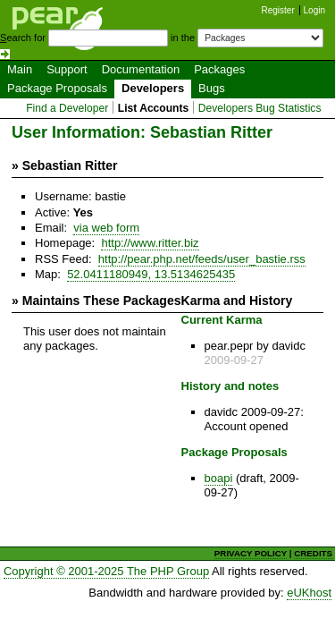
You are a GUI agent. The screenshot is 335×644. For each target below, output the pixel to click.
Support (67, 69)
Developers (153, 88)
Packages (219, 69)
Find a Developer (67, 108)
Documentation (141, 69)
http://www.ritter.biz (150, 243)
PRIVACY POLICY (251, 553)
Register (278, 10)
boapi (219, 478)
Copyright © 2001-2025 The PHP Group (106, 571)
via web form (106, 228)
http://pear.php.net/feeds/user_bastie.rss (202, 259)
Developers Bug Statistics (260, 108)
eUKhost (309, 593)
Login (314, 10)
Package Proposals (57, 88)
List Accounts (153, 108)
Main (20, 69)
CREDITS (313, 553)
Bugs (212, 88)
